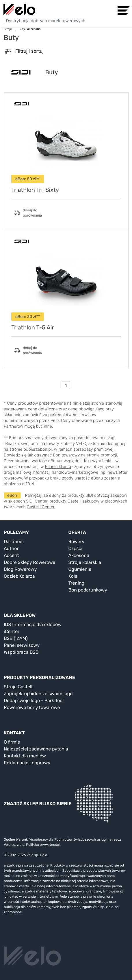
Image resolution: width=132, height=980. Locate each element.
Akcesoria (79, 555)
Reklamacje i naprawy (27, 763)
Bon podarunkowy (88, 590)
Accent (11, 555)
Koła (73, 576)
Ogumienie (80, 569)
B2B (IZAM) (16, 638)
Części (76, 548)
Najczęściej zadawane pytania (36, 749)
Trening (77, 583)
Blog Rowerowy (20, 569)
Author (11, 548)
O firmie (12, 742)
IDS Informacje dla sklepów (33, 624)
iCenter (12, 631)
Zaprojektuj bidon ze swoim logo (38, 694)
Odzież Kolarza (19, 576)
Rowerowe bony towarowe (32, 707)
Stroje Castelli (19, 687)
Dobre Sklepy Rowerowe (30, 562)
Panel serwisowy (22, 645)
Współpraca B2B (21, 652)
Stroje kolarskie (85, 562)
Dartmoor (14, 542)
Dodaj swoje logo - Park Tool (34, 701)
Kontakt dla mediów (25, 756)
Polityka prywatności (43, 845)
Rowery (77, 542)
